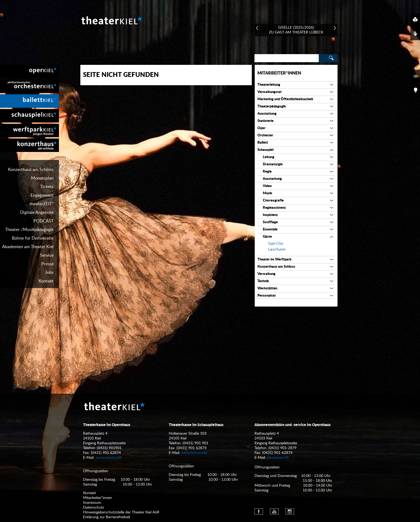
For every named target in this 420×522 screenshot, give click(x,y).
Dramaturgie (273, 164)
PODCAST (44, 221)
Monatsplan (42, 178)
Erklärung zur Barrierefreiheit (107, 517)
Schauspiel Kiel (29, 116)
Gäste (267, 237)
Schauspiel (265, 150)
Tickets (47, 187)
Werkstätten (267, 288)
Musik (267, 193)
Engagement (42, 195)
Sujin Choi (276, 244)
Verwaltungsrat (269, 92)
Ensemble (270, 230)
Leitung (269, 157)
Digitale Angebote (37, 212)
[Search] (287, 58)
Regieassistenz (274, 208)
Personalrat (267, 296)
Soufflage (270, 222)
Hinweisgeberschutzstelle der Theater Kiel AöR (121, 512)
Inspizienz (270, 215)
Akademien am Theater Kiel (28, 247)
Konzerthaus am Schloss (31, 170)
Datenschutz (93, 508)
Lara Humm (277, 250)
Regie (267, 172)
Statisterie (265, 121)
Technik (263, 281)
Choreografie (273, 201)
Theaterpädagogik (272, 107)
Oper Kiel (29, 72)
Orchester (265, 135)
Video (267, 186)
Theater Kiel (111, 20)
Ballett (263, 143)
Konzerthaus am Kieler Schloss (29, 145)
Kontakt (46, 281)
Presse (47, 264)
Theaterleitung (269, 85)
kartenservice (106, 458)
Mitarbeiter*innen (279, 73)
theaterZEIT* (42, 204)
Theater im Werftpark (274, 260)
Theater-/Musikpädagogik (29, 230)
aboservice (276, 458)
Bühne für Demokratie (33, 238)
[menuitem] (29, 72)
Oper (261, 128)
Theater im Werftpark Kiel (29, 130)
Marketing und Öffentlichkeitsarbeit (285, 99)
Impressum (92, 503)
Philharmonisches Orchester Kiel (29, 86)
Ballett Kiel (29, 101)
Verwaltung (266, 274)
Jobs (49, 273)
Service (47, 255)
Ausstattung (267, 114)
